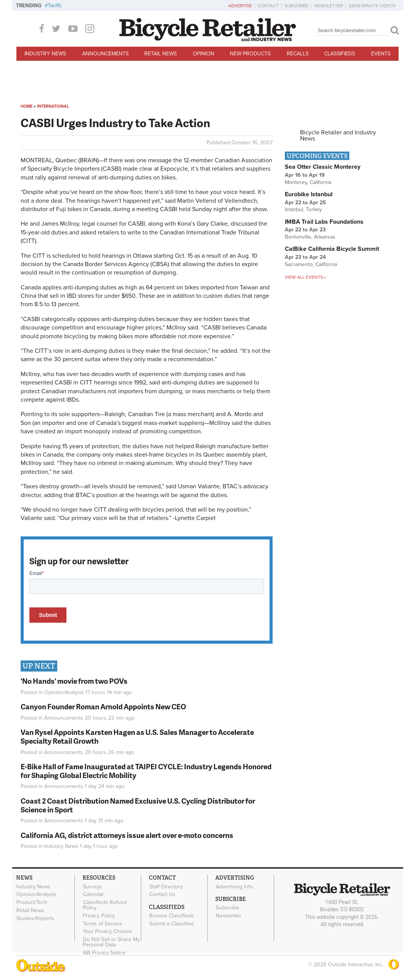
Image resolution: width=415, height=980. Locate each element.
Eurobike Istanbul (309, 194)
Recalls (298, 54)
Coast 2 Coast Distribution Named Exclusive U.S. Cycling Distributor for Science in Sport (138, 805)
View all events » (305, 277)
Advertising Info (234, 886)
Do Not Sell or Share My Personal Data (111, 942)
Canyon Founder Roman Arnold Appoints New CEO (103, 706)
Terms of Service (103, 923)
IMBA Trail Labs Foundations (324, 222)
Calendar (93, 894)
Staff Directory (166, 886)
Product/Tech (32, 903)
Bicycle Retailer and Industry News (338, 136)
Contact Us (162, 894)
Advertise (240, 6)
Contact (268, 6)
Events (381, 54)
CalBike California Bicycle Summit (332, 249)
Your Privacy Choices (108, 932)
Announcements (105, 54)
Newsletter (329, 6)
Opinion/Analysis (64, 692)
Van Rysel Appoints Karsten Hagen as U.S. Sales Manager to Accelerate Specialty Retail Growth (137, 736)
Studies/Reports (35, 918)
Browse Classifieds (172, 916)
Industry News (45, 54)
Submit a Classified (171, 924)
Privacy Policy (99, 916)
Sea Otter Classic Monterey (323, 167)
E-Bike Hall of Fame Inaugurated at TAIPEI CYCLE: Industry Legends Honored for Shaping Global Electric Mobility (146, 771)
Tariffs (55, 6)
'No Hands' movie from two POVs (74, 681)
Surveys (92, 886)
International (53, 106)
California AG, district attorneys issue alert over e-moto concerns (127, 835)
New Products (250, 54)
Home (27, 106)
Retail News (161, 54)
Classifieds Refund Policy (105, 905)
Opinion (203, 54)
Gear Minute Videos (372, 6)
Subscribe (296, 6)
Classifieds (340, 54)
